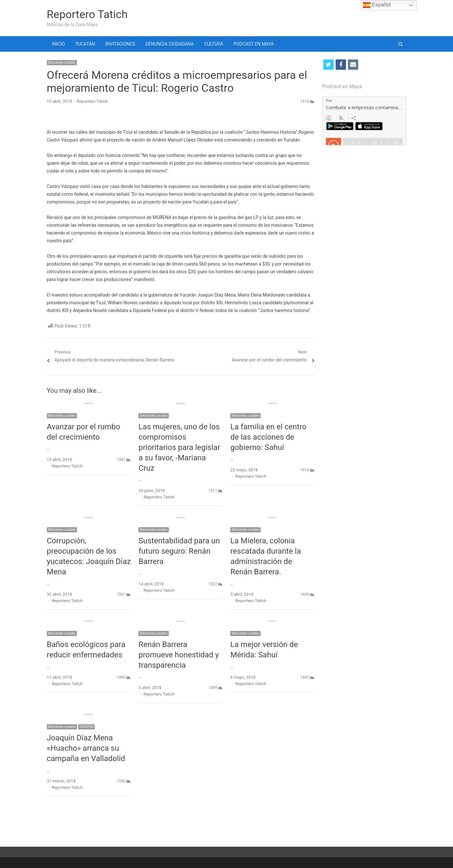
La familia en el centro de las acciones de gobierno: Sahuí (268, 437)
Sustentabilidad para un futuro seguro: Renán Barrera (179, 551)
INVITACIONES (120, 44)
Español (377, 5)
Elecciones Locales (62, 63)
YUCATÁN (85, 44)
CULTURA (214, 44)
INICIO (59, 44)
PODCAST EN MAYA (254, 44)
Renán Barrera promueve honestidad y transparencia (178, 655)
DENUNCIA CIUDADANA (170, 44)
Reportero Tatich (87, 14)
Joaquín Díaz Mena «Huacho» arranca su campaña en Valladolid (86, 748)
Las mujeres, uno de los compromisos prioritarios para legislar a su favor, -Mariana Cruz (179, 447)
